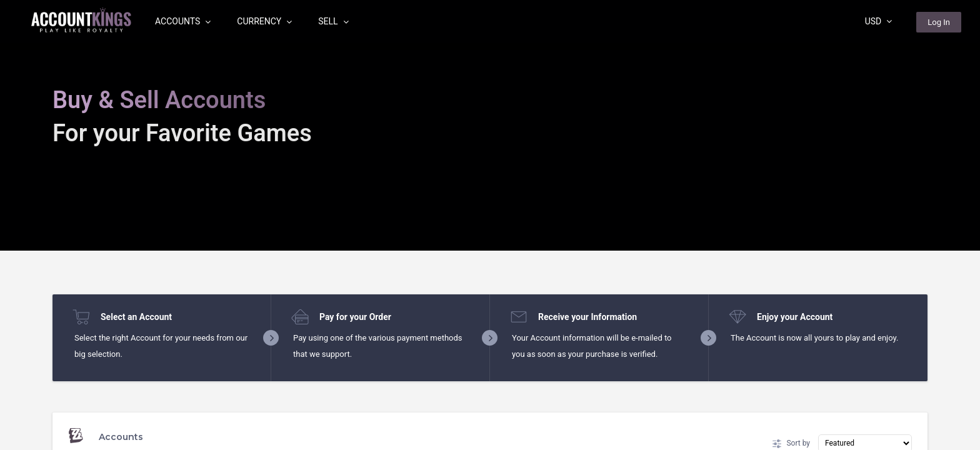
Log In (939, 22)
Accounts (183, 21)
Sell (333, 21)
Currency (264, 21)
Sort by (791, 444)
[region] (490, 225)
